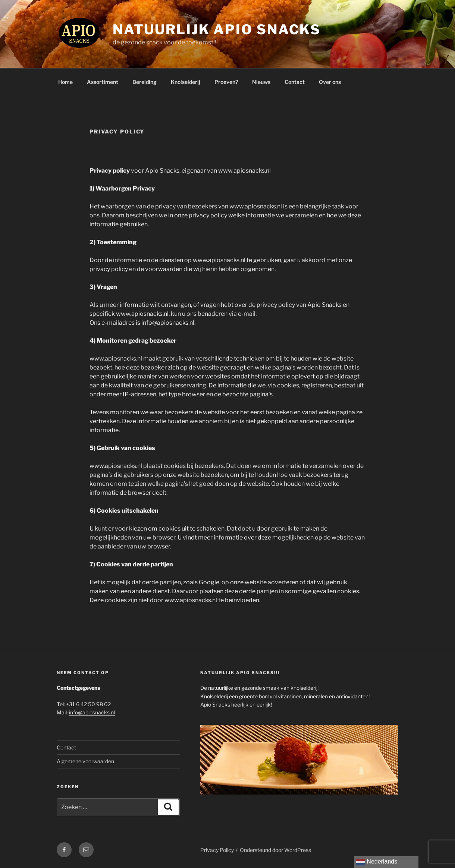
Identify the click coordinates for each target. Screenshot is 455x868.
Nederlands (377, 862)
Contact (295, 82)
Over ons (330, 82)
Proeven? (226, 82)
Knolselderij (186, 82)
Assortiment (103, 82)
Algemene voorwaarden (85, 761)
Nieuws (261, 82)
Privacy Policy (217, 850)
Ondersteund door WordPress (275, 850)
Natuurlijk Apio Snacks (217, 29)
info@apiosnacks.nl (92, 712)
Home (65, 82)
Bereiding (145, 82)
